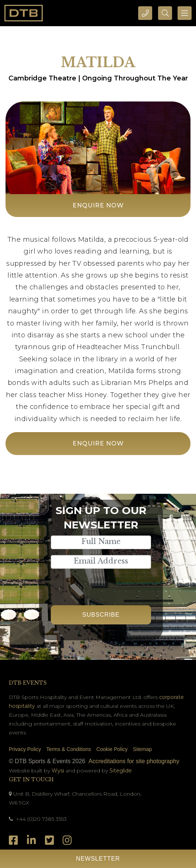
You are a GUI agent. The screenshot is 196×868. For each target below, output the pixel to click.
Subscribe (101, 615)
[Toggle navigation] (185, 13)
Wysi (59, 771)
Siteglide (121, 771)
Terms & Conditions (69, 749)
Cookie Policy (112, 749)
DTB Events (28, 683)
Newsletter (98, 859)
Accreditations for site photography (134, 761)
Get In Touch (31, 779)
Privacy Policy (25, 749)
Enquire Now (98, 205)
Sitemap (142, 749)
